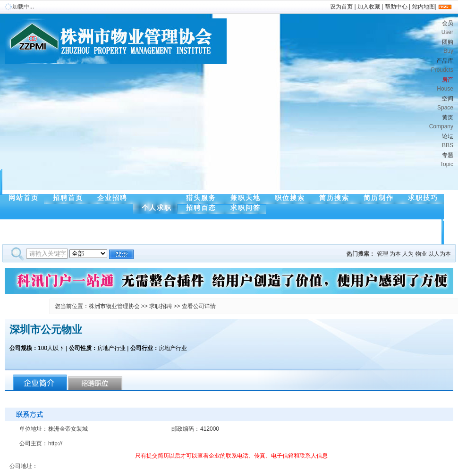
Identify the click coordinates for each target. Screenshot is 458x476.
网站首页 (24, 198)
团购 (319, 47)
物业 (421, 254)
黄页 (319, 123)
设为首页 (341, 7)
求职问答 (246, 208)
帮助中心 (396, 7)
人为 (408, 254)
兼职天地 (246, 198)
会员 (319, 29)
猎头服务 (201, 198)
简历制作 (379, 198)
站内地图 (424, 7)
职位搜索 (290, 198)
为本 (395, 254)
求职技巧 (423, 198)
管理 (382, 254)
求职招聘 (161, 306)
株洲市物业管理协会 (114, 306)
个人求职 (157, 208)
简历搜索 (334, 198)
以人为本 (440, 254)
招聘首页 (68, 198)
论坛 (319, 142)
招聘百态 (201, 208)
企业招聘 (112, 198)
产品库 (319, 66)
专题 (319, 161)
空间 (319, 104)
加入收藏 (369, 7)
